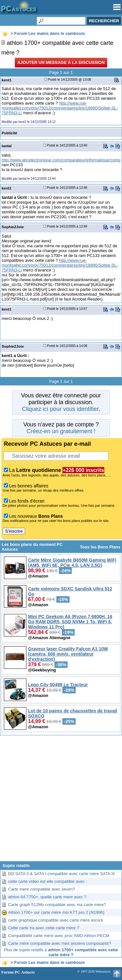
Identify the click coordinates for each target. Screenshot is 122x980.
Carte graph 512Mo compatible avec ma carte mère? (57, 905)
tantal (7, 146)
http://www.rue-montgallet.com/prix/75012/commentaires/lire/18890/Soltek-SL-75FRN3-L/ (60, 108)
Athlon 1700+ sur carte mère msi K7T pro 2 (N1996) (56, 912)
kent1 (6, 80)
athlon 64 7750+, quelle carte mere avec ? (47, 897)
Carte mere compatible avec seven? (42, 889)
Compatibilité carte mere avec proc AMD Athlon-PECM (59, 936)
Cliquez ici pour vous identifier (60, 409)
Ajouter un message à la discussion (61, 62)
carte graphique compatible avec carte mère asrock (56, 920)
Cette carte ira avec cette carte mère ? (44, 928)
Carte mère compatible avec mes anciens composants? (60, 943)
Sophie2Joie (13, 227)
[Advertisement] (60, 801)
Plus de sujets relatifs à (61, 952)
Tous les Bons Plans (100, 547)
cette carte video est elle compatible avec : (47, 881)
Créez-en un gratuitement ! (61, 431)
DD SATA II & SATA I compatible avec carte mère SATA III (61, 874)
